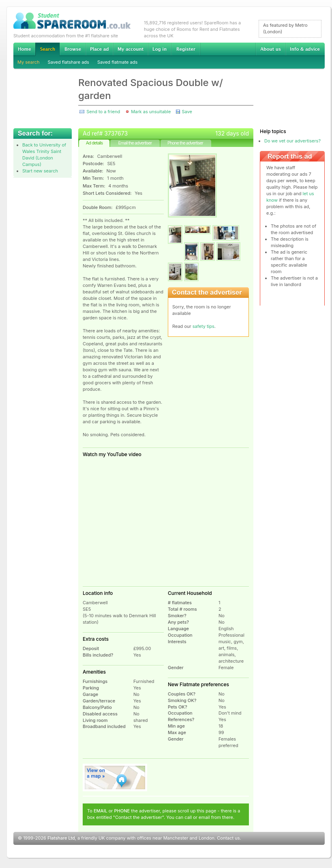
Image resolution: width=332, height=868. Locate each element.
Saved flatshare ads (69, 62)
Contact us (228, 838)
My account (131, 49)
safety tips (203, 326)
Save (187, 112)
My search (29, 62)
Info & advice (305, 49)
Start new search (40, 171)
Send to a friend (103, 112)
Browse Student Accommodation (73, 49)
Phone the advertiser (185, 143)
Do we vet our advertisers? (292, 141)
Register (186, 49)
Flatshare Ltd (61, 838)
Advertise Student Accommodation (99, 49)
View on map (115, 778)
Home (24, 49)
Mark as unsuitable (151, 112)
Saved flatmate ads (117, 62)
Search (47, 49)
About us (270, 49)
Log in (160, 49)
